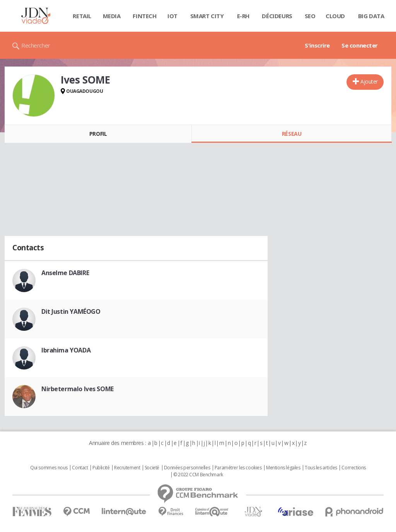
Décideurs (277, 16)
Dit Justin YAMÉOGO (71, 311)
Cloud (335, 16)
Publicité (101, 468)
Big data (371, 16)
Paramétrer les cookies (238, 468)
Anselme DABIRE (65, 273)
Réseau (292, 134)
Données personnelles (187, 468)
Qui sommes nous (49, 468)
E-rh (243, 16)
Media (112, 16)
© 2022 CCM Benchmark (198, 475)
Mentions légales (283, 468)
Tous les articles (321, 468)
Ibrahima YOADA (66, 350)
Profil (98, 134)
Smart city (207, 16)
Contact (80, 468)
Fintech (144, 16)
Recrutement (127, 468)
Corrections (353, 468)
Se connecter (360, 45)
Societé (152, 468)
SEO (310, 16)
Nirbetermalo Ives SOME (78, 389)
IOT (172, 16)
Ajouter (369, 81)
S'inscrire (317, 45)
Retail (82, 16)
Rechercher (36, 45)
